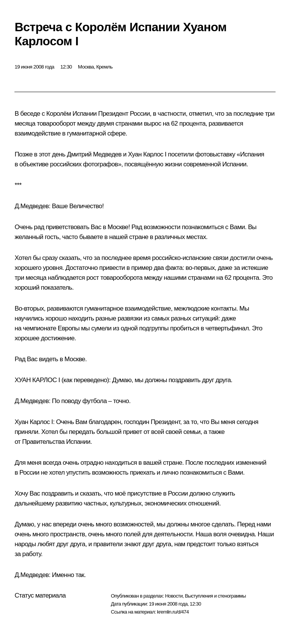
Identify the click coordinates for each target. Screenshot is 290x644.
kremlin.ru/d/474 (173, 612)
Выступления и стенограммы (215, 596)
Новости (174, 596)
